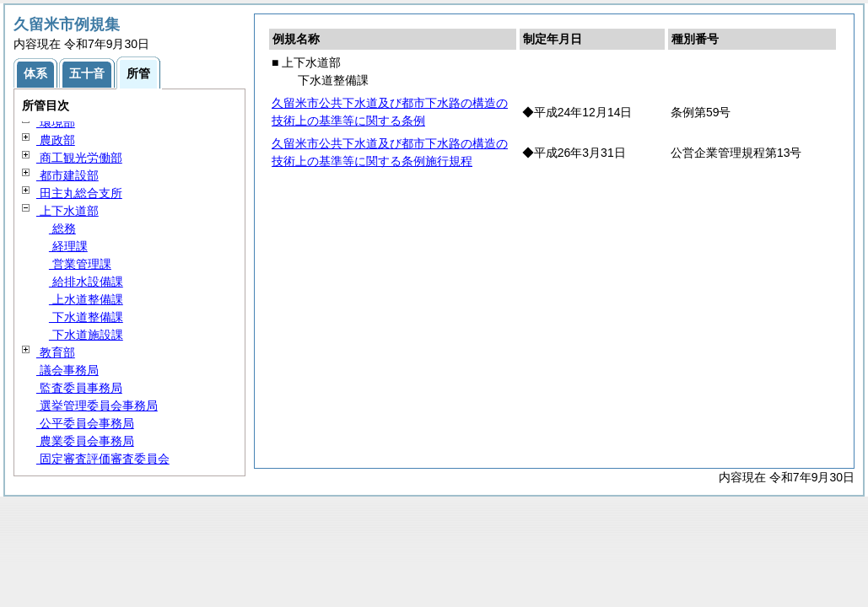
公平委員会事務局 (85, 423)
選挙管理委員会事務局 (97, 406)
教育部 (56, 352)
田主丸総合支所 (79, 193)
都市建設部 (67, 175)
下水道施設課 (86, 335)
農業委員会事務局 (85, 441)
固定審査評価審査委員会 (103, 459)
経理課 (68, 246)
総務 (62, 228)
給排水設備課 (86, 282)
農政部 (56, 140)
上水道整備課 (86, 299)
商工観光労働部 (79, 158)
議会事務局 (67, 370)
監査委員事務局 (79, 388)
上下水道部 (67, 211)
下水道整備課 (86, 317)
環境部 (56, 122)
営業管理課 (80, 264)
